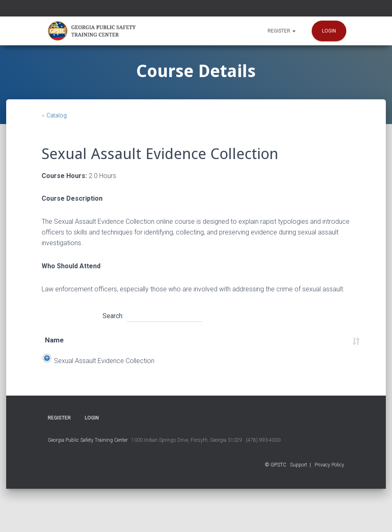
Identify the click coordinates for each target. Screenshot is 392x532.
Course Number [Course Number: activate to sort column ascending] (279, 346)
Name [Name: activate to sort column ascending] (54, 345)
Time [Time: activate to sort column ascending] (215, 345)
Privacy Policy (329, 508)
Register (282, 31)
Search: (152, 315)
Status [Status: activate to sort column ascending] (318, 345)
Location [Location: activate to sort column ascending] (177, 345)
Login (329, 31)
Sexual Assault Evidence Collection (59, 388)
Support (299, 508)
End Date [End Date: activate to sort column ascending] (129, 346)
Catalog (57, 115)
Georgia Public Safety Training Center (88, 483)
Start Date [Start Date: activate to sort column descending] (89, 346)
